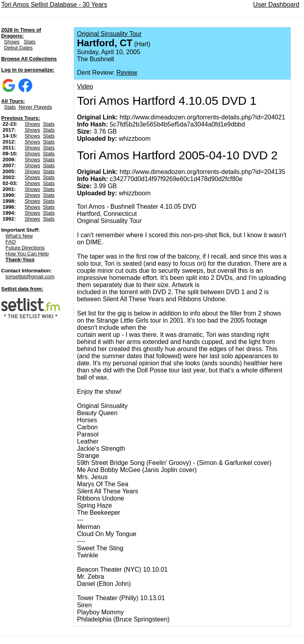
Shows (12, 42)
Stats (30, 42)
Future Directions (25, 248)
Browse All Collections (29, 59)
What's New (19, 236)
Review (127, 73)
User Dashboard (276, 5)
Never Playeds (35, 107)
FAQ (11, 242)
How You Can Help (27, 254)
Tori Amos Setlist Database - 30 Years (54, 5)
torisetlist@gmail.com (30, 277)
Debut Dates (18, 48)
